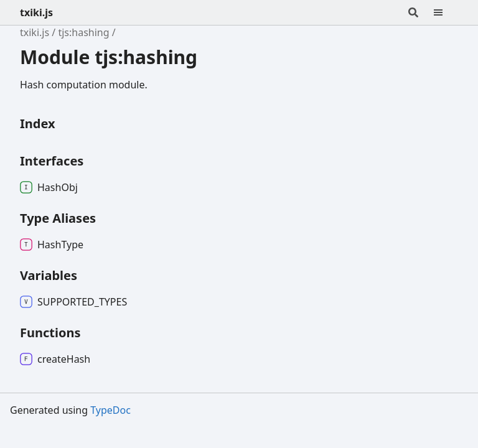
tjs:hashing (83, 32)
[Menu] (446, 12)
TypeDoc (110, 410)
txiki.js (36, 12)
